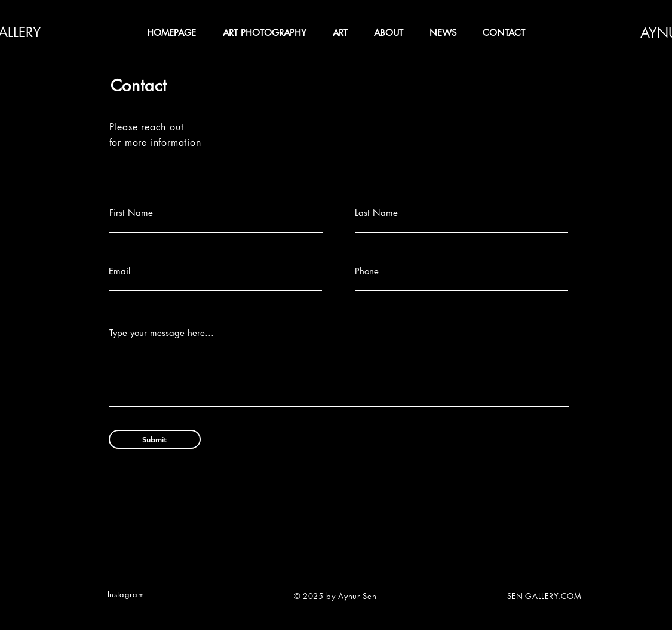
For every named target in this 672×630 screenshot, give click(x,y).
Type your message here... (162, 333)
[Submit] (155, 439)
